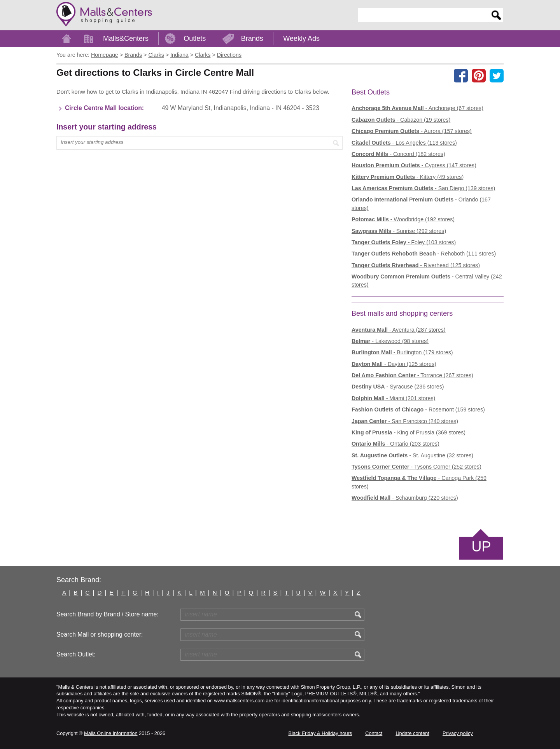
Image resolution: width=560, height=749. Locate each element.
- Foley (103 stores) (404, 242)
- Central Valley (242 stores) (427, 281)
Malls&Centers (126, 38)
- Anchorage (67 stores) (417, 108)
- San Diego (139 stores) (423, 188)
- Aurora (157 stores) (412, 131)
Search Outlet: (76, 654)
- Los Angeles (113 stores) (404, 143)
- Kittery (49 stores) (408, 177)
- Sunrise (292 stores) (399, 231)
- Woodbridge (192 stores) (403, 219)
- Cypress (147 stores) (414, 165)
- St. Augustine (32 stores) (412, 455)
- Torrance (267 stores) (412, 375)
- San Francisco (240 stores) (405, 421)
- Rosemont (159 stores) (418, 409)
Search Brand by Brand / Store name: (108, 614)
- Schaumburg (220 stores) (405, 498)
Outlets (195, 38)
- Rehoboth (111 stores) (424, 254)
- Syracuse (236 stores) (398, 387)
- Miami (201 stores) (393, 398)
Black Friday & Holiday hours (320, 733)
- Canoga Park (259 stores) (419, 482)
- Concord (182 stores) (398, 154)
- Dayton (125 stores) (394, 364)
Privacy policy (458, 733)
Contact (374, 733)
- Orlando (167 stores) (421, 204)
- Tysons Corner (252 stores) (416, 467)
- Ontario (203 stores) (395, 444)
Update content (412, 733)
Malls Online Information (111, 733)
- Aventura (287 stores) (399, 330)
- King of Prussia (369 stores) (409, 432)
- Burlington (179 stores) (402, 352)
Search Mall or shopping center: (100, 634)
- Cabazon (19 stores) (401, 120)
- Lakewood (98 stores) (390, 341)
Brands (252, 38)
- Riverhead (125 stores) (416, 265)
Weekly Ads (301, 38)
